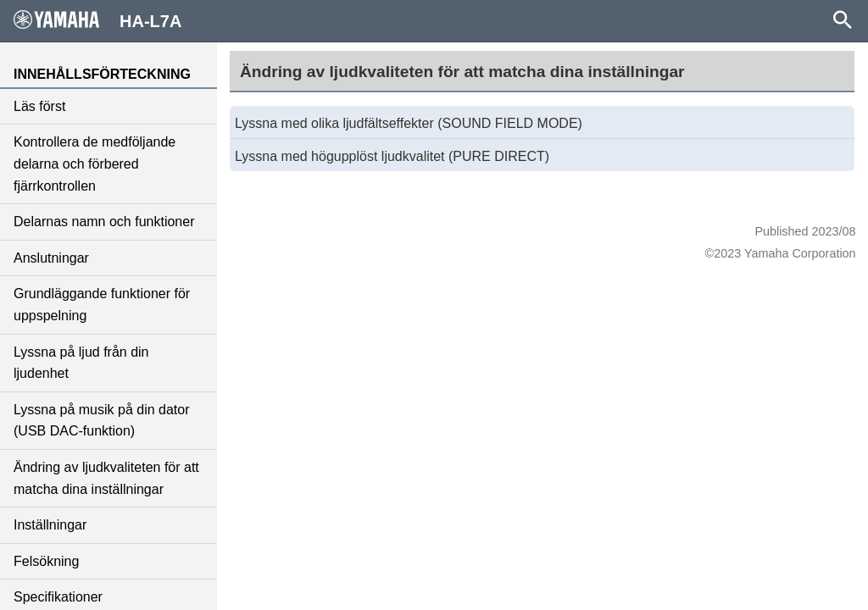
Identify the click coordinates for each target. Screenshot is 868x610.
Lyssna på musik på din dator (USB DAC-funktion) (102, 421)
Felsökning (46, 561)
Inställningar (50, 525)
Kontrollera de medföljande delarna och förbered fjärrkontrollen (95, 164)
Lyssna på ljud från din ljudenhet (81, 363)
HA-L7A (97, 20)
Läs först (39, 106)
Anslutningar (51, 258)
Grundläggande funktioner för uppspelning (102, 305)
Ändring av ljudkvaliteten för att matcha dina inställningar (106, 478)
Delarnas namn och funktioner (104, 222)
